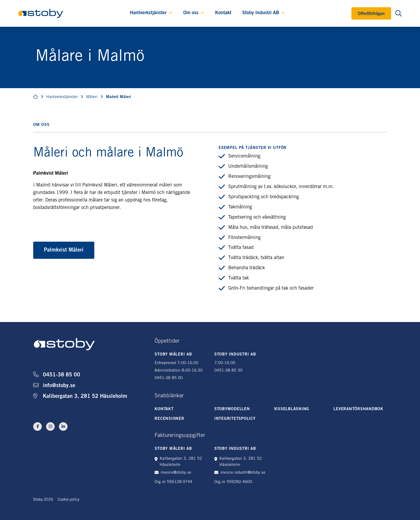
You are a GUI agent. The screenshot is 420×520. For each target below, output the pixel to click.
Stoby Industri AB (261, 13)
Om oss (191, 13)
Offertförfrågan (371, 14)
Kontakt (223, 13)
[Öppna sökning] (399, 13)
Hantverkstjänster (148, 13)
